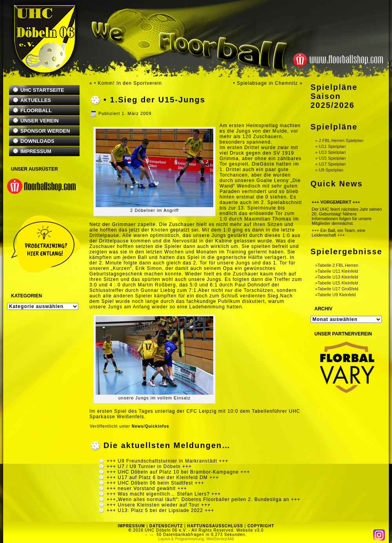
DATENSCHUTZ (166, 526)
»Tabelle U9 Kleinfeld (335, 295)
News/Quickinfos (151, 426)
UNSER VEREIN (40, 121)
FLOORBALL (36, 110)
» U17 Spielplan (330, 164)
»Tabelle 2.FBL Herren (337, 265)
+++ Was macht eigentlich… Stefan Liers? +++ (164, 494)
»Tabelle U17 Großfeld (337, 289)
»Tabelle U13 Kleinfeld (337, 277)
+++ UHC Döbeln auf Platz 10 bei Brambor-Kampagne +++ (178, 472)
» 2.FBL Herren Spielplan (339, 140)
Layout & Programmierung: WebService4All (196, 539)
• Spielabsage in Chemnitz (266, 83)
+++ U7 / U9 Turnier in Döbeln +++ (149, 466)
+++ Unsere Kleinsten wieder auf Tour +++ (159, 505)
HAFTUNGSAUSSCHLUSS (215, 526)
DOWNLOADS (37, 141)
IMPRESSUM (36, 151)
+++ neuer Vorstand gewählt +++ (147, 488)
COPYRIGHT (261, 526)
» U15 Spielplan (330, 158)
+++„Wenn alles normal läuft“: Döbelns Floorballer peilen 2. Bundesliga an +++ (203, 499)
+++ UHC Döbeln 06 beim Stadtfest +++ (155, 483)
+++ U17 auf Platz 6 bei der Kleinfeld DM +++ (163, 477)
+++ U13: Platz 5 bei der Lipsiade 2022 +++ (160, 510)
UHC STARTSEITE (42, 90)
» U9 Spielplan (329, 170)
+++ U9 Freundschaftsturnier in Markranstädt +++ (167, 461)
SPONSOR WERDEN (45, 131)
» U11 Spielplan (330, 146)
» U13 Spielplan (330, 152)
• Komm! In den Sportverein (128, 83)
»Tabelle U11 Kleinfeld (337, 271)
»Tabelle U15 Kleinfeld (337, 283)
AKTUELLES (36, 100)
